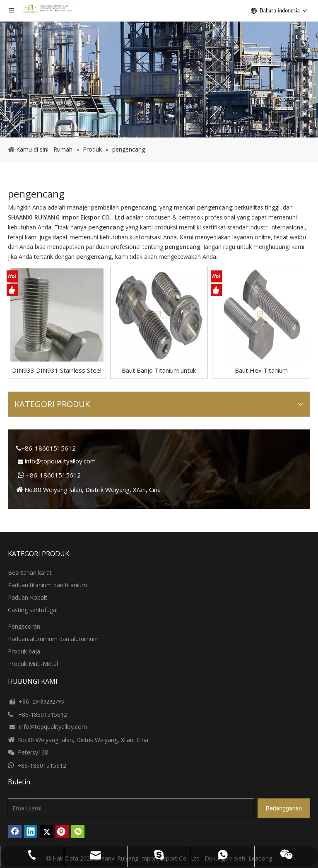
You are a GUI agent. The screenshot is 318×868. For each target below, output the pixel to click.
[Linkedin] (31, 832)
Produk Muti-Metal (33, 664)
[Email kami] (131, 808)
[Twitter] (46, 832)
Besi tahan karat (30, 573)
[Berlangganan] (284, 808)
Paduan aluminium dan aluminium (53, 639)
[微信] (78, 832)
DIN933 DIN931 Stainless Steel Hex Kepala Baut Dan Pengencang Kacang (57, 370)
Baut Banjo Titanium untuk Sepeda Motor (159, 370)
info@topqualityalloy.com (60, 461)
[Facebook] (15, 832)
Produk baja (24, 651)
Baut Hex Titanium (261, 370)
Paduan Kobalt (28, 597)
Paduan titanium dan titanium (47, 585)
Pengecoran (24, 626)
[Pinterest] (62, 832)
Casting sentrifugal (33, 610)
